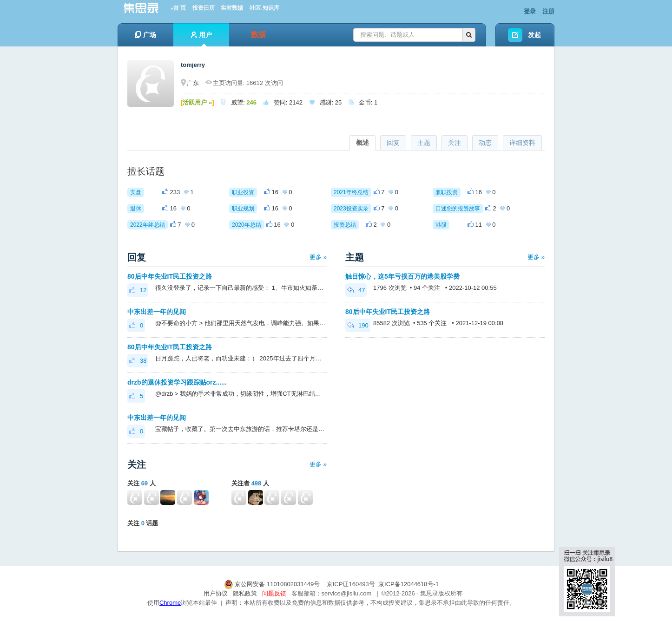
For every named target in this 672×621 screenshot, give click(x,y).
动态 (485, 143)
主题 (424, 143)
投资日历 (204, 8)
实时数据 (232, 8)
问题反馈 (274, 593)
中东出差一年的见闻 (157, 312)
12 (138, 290)
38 (138, 361)
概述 (362, 143)
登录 (530, 11)
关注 (455, 143)
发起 (534, 35)
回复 (393, 143)
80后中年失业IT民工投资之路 (170, 276)
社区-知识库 (264, 8)
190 (358, 325)
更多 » (318, 257)
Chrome (170, 603)
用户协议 (216, 593)
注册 (548, 11)
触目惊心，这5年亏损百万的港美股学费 (402, 276)
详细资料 (522, 143)
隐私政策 (245, 593)
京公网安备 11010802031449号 (273, 584)
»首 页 (178, 8)
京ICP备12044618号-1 (408, 584)
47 (356, 290)
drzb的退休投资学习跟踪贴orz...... (177, 382)
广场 (145, 35)
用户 (201, 39)
